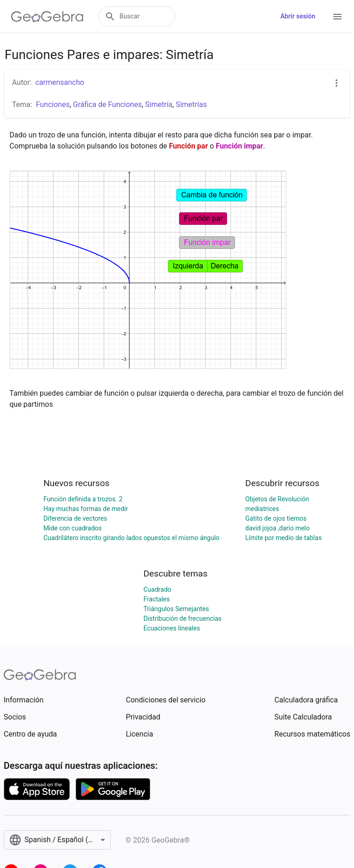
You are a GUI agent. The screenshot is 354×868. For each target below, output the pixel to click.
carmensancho (60, 82)
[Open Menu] (337, 17)
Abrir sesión (298, 16)
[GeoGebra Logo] (47, 17)
